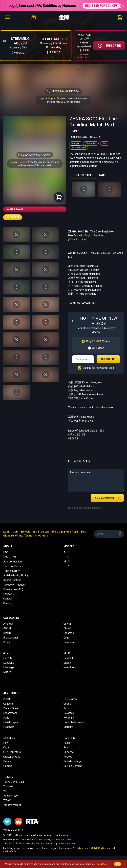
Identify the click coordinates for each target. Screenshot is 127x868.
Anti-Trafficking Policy (16, 575)
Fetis (6, 718)
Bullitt (7, 699)
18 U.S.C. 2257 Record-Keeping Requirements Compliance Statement (39, 844)
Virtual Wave (11, 796)
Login (42, 99)
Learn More (102, 864)
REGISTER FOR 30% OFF (101, 6)
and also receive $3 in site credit (34, 165)
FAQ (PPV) (10, 557)
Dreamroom (10, 713)
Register (52, 99)
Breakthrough (11, 638)
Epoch (87, 848)
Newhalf (68, 658)
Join (16, 532)
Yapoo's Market (12, 805)
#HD (105, 144)
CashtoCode (10, 851)
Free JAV (44, 532)
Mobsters (9, 738)
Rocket (68, 757)
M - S (67, 562)
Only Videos (98, 341)
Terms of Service (13, 566)
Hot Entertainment (74, 722)
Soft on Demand (73, 766)
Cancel (7, 603)
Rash (66, 747)
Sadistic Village (73, 761)
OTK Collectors (12, 752)
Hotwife (8, 658)
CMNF (67, 628)
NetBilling (78, 848)
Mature (7, 672)
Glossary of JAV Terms (18, 536)
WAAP (7, 800)
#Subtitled (91, 144)
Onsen (67, 663)
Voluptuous (70, 667)
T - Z (66, 566)
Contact (8, 599)
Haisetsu (69, 713)
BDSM (7, 628)
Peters (7, 761)
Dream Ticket (11, 708)
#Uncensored (79, 147)
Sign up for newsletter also (98, 368)
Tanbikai (8, 777)
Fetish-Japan (11, 722)
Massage (9, 667)
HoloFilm (69, 718)
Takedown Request (14, 585)
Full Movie (15, 209)
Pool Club (69, 738)
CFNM (67, 624)
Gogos (67, 704)
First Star (9, 727)
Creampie (69, 633)
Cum (66, 638)
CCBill (94, 848)
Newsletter (28, 532)
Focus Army (70, 699)
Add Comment (107, 498)
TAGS (102, 175)
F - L (66, 557)
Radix (67, 743)
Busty (7, 642)
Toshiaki (8, 786)
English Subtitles (94, 236)
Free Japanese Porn (65, 532)
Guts (66, 708)
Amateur (8, 624)
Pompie (76, 144)
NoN (6, 743)
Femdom (69, 642)
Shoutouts (42, 536)
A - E (66, 552)
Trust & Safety (11, 571)
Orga (6, 747)
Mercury (68, 727)
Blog (84, 532)
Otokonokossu (12, 757)
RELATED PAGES (83, 175)
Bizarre (7, 633)
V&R (6, 791)
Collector (9, 704)
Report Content (12, 580)
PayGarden (104, 848)
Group (7, 653)
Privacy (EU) (10, 594)
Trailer (13, 217)
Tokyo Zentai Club (14, 782)
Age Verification (12, 562)
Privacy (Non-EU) (13, 589)
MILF (67, 653)
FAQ (6, 552)
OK (117, 864)
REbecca (69, 752)
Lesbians (9, 663)
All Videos (98, 348)
